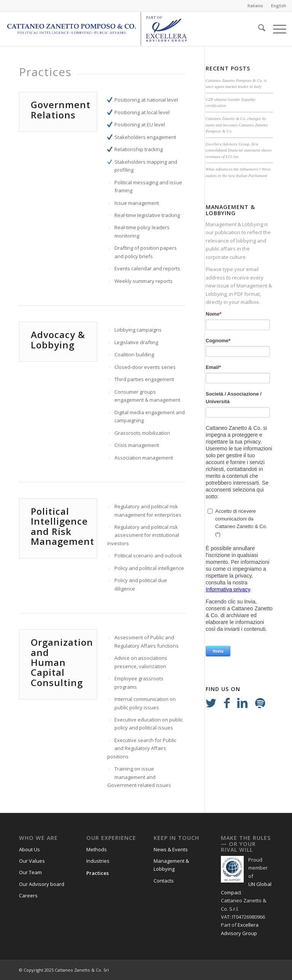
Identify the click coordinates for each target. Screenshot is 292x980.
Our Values (32, 861)
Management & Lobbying (234, 224)
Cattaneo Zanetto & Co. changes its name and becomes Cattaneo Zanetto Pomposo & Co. (237, 125)
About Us (29, 849)
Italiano (255, 6)
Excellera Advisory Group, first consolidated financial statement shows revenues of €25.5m (239, 150)
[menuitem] (255, 6)
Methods (97, 849)
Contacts (164, 881)
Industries (98, 861)
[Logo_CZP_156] (97, 29)
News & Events (171, 849)
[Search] (258, 29)
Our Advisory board (42, 884)
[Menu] (276, 29)
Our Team (30, 872)
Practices (98, 873)
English (279, 6)
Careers (28, 895)
